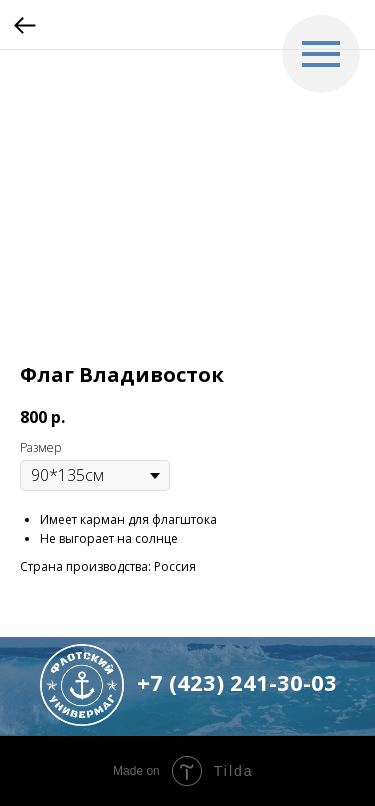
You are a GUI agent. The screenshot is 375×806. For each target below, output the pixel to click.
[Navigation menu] (321, 54)
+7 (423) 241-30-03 (237, 682)
